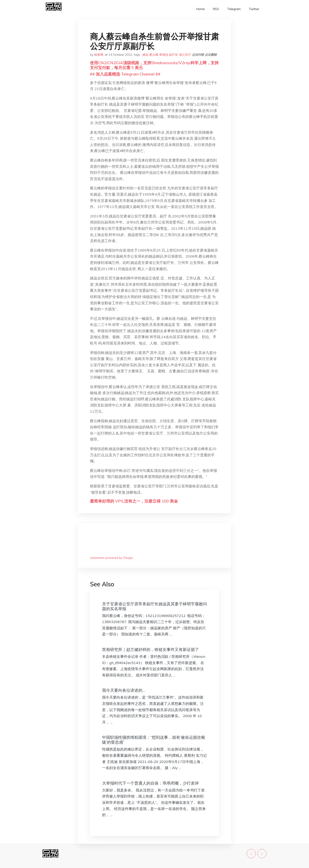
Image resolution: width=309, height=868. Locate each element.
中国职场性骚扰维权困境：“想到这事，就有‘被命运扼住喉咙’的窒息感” (154, 740)
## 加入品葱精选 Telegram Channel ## (125, 74)
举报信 (164, 55)
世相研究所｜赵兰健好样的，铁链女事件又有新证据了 (150, 649)
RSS (216, 9)
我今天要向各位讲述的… (124, 690)
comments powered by (111, 558)
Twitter (254, 9)
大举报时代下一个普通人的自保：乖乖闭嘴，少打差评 (150, 783)
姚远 (145, 55)
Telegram (234, 9)
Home (200, 9)
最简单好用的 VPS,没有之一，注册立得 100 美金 (134, 501)
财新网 (99, 55)
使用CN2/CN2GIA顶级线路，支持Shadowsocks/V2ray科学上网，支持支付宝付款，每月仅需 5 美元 (154, 65)
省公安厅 (185, 55)
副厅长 (174, 55)
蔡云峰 (154, 55)
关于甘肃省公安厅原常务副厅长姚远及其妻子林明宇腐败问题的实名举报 (154, 606)
